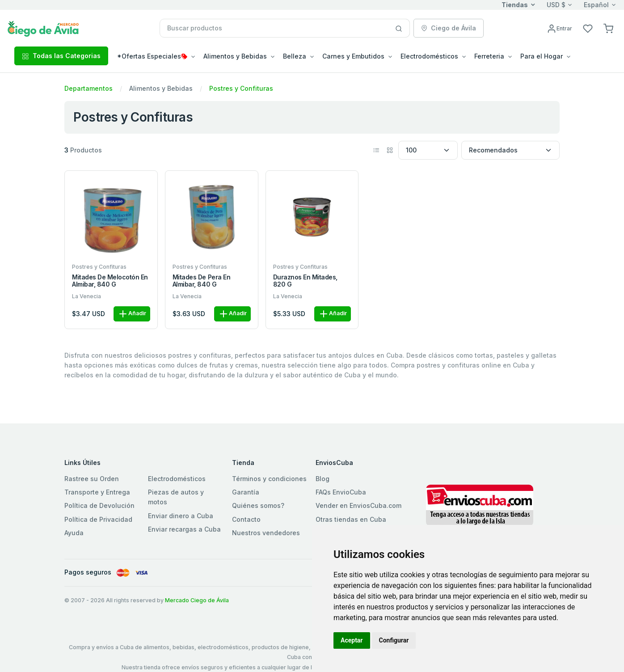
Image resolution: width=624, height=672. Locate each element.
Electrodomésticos (177, 479)
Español (596, 5)
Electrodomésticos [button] (429, 56)
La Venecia (86, 296)
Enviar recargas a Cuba (184, 529)
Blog (323, 479)
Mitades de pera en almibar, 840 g (201, 281)
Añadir (132, 314)
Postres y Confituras (241, 88)
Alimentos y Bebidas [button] (235, 56)
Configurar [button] (394, 640)
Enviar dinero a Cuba (181, 516)
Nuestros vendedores (266, 533)
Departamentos (89, 88)
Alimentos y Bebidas (161, 88)
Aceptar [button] (352, 640)
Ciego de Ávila (449, 28)
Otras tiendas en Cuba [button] (351, 519)
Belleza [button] (295, 56)
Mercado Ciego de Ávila (197, 600)
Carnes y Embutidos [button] (353, 56)
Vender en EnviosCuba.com (358, 505)
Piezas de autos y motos (176, 497)
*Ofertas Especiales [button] (152, 56)
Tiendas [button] (515, 5)
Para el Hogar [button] (542, 56)
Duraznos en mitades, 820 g (305, 281)
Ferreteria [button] (489, 56)
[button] (608, 28)
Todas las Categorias (61, 56)
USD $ (556, 5)
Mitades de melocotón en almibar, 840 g (110, 281)
